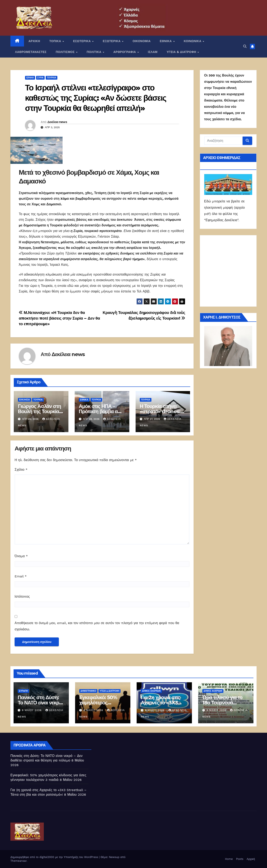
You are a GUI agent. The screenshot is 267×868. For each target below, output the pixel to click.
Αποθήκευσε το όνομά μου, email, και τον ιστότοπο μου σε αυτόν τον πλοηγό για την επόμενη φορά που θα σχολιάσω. (97, 626)
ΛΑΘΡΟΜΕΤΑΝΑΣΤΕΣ (31, 52)
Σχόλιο (21, 470)
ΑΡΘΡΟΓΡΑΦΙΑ (125, 52)
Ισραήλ (30, 78)
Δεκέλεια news (57, 122)
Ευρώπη (23, 691)
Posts (240, 859)
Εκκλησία (25, 400)
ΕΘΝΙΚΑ (166, 41)
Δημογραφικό (88, 691)
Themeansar (18, 861)
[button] (245, 46)
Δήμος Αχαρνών (151, 691)
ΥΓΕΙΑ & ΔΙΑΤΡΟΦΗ (182, 52)
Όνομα (21, 556)
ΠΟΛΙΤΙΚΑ (94, 52)
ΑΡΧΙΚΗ (34, 41)
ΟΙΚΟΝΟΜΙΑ (142, 41)
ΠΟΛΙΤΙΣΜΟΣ (66, 52)
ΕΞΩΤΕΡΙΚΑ (112, 41)
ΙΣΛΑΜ (153, 52)
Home (229, 859)
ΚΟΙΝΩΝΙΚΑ (193, 41)
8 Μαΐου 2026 (32, 710)
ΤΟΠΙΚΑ (56, 41)
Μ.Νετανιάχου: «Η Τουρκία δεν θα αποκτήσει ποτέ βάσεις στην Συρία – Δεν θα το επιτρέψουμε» (59, 318)
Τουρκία (52, 78)
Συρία (40, 78)
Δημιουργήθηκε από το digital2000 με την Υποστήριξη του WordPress (55, 857)
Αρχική (251, 859)
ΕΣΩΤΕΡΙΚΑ (82, 41)
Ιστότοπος (22, 596)
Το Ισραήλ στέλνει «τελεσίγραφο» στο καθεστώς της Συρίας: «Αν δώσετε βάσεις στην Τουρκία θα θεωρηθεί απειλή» (96, 98)
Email (21, 576)
